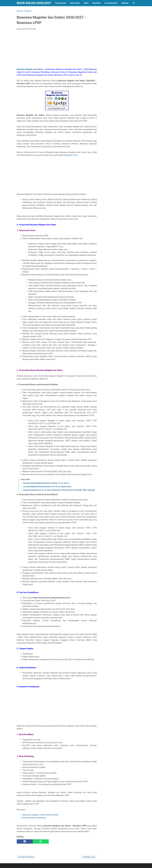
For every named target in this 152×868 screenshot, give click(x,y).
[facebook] (25, 841)
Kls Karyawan (111, 3)
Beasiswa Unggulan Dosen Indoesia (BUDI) (40, 815)
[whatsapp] (41, 841)
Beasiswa (97, 3)
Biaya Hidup (75, 3)
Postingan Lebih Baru (26, 857)
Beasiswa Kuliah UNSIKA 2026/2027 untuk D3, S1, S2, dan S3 (46, 483)
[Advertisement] (57, 50)
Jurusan (125, 3)
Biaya (86, 3)
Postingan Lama (89, 857)
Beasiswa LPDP (71, 155)
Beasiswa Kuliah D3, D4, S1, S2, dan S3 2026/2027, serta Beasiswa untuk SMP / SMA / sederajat (59, 490)
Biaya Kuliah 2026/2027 (34, 3)
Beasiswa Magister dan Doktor (30, 69)
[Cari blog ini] (134, 3)
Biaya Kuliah (61, 3)
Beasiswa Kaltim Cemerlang (34, 818)
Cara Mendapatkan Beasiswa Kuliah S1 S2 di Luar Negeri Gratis (47, 487)
